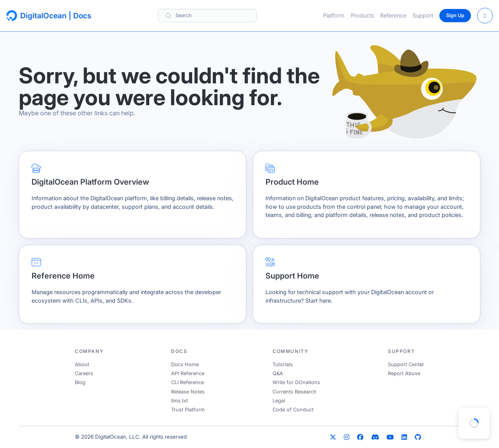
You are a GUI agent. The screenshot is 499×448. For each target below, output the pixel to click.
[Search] (207, 15)
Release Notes (188, 392)
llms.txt (180, 401)
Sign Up (455, 15)
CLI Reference (188, 382)
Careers (84, 373)
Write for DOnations (296, 382)
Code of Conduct (293, 410)
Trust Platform (188, 410)
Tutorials (283, 364)
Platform (334, 15)
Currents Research (295, 392)
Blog (80, 382)
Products (362, 15)
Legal (279, 401)
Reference (393, 15)
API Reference (188, 373)
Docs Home (185, 364)
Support (423, 15)
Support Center (406, 364)
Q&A (278, 373)
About (82, 364)
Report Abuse (404, 373)
